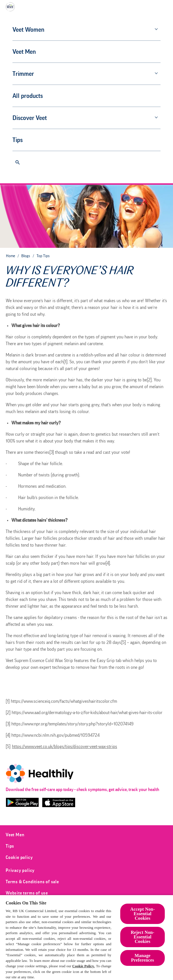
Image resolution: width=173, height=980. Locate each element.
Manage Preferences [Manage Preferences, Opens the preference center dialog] (143, 958)
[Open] (18, 162)
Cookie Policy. (84, 966)
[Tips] (24, 140)
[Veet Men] (30, 52)
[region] (87, 937)
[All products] (34, 96)
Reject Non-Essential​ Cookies (143, 937)
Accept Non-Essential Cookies (143, 914)
